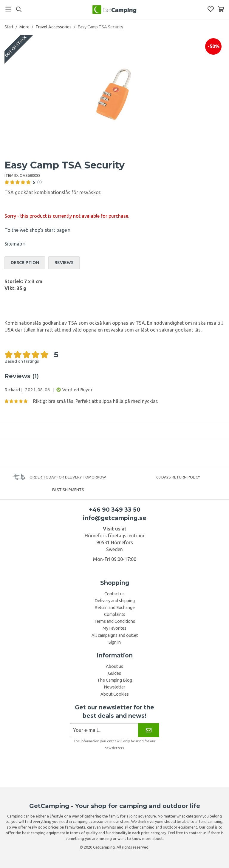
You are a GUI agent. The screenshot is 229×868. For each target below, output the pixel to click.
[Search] (19, 9)
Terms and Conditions (114, 621)
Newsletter (114, 687)
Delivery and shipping (115, 601)
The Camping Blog (115, 680)
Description (25, 263)
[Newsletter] (149, 730)
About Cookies (115, 694)
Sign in (115, 642)
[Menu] (8, 9)
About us (114, 666)
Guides (114, 673)
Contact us (114, 594)
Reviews (64, 263)
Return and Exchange (115, 608)
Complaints (115, 614)
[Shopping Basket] (221, 9)
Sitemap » (15, 244)
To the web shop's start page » (37, 230)
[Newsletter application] (104, 730)
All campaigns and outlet (115, 635)
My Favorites (114, 628)
